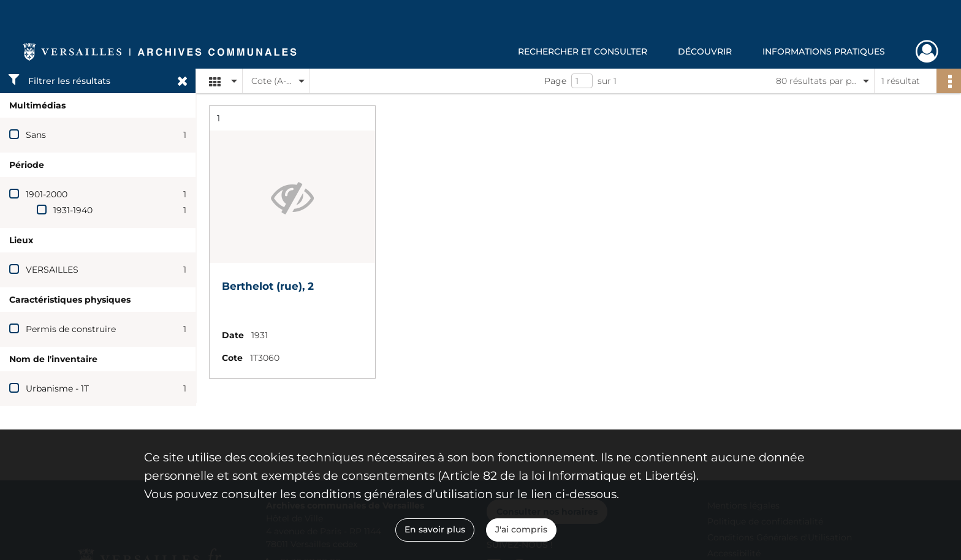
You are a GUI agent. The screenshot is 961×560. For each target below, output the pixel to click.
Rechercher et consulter (583, 51)
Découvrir (705, 51)
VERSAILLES (52, 270)
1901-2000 (47, 194)
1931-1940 (73, 210)
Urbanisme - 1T (57, 388)
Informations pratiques (824, 51)
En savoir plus (435, 529)
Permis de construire (71, 329)
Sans (36, 135)
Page (555, 81)
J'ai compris (521, 529)
